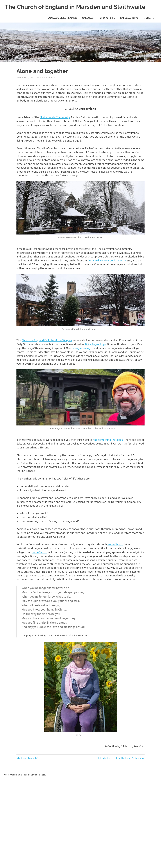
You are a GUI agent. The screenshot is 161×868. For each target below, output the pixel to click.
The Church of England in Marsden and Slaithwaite (75, 7)
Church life (107, 18)
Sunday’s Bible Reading (62, 18)
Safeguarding (129, 18)
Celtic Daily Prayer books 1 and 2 (107, 260)
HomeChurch (115, 544)
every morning (82, 348)
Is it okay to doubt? (28, 758)
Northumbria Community (55, 117)
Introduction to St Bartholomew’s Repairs (120, 758)
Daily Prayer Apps (95, 344)
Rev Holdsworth (46, 78)
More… (149, 18)
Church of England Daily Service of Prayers (47, 340)
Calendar (88, 18)
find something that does (108, 440)
